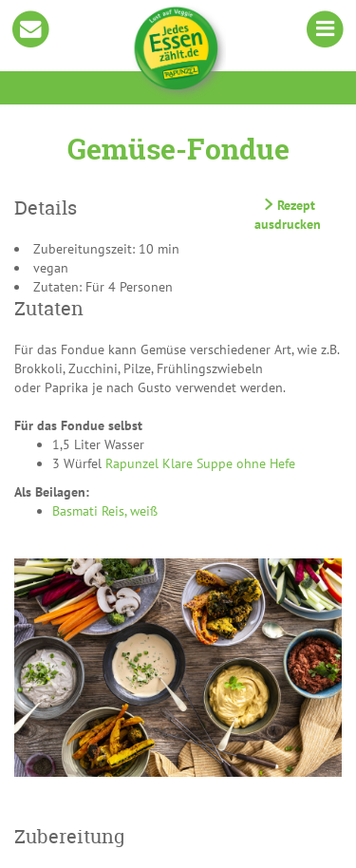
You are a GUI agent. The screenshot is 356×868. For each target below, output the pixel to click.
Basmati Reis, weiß (105, 511)
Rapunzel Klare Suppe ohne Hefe (200, 463)
